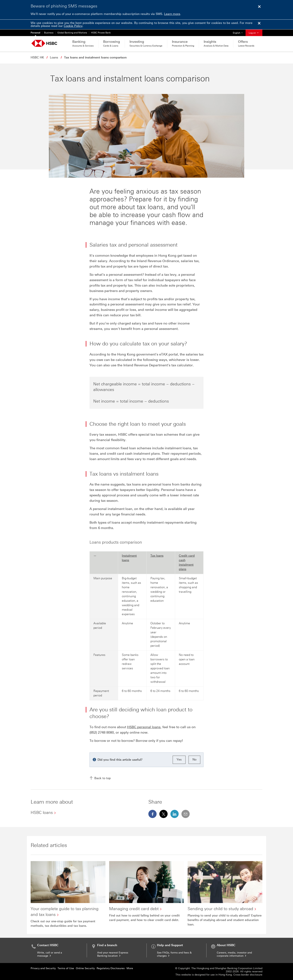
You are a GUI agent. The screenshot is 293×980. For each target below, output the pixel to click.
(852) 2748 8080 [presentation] (102, 732)
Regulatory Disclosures (111, 968)
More (130, 968)
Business (49, 33)
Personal (35, 33)
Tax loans (157, 556)
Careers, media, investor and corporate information (234, 954)
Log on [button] (254, 33)
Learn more (172, 14)
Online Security (85, 968)
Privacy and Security (43, 968)
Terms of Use (66, 968)
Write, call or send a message (50, 954)
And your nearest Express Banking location (113, 954)
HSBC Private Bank (101, 33)
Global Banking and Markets (72, 33)
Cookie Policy (73, 26)
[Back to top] (146, 778)
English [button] (239, 32)
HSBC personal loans (144, 727)
